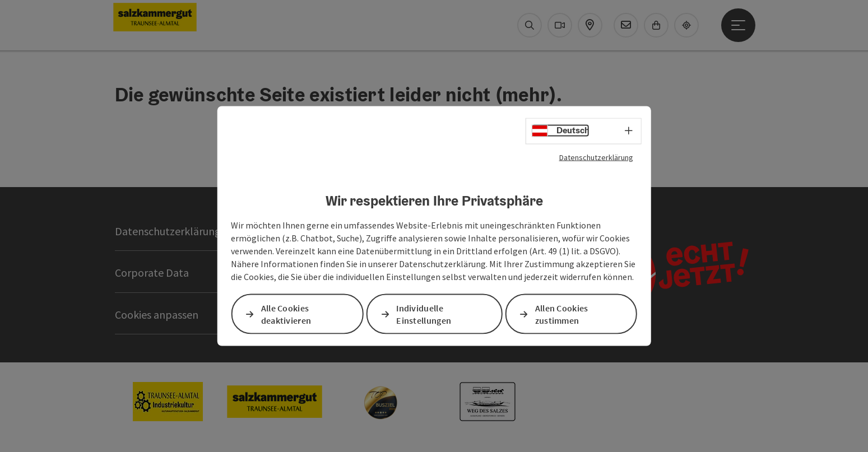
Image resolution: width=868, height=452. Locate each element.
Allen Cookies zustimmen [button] (562, 314)
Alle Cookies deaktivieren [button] (286, 314)
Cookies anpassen (157, 314)
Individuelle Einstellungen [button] (424, 314)
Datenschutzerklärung (596, 157)
